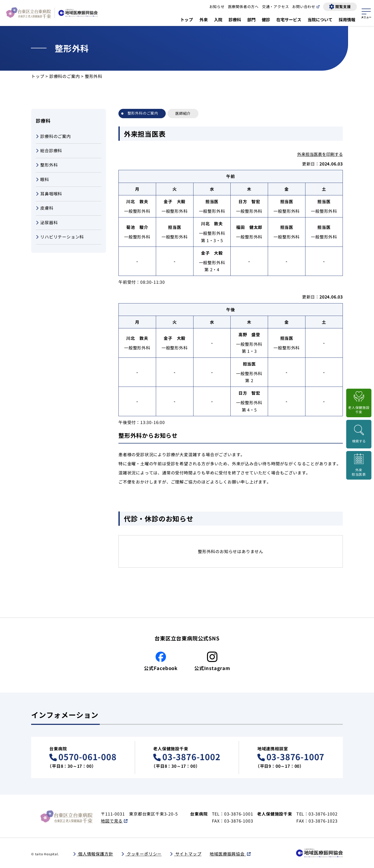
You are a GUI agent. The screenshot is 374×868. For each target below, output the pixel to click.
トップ (187, 19)
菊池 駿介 (137, 227)
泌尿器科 (47, 223)
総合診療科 (49, 151)
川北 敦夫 (137, 201)
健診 (266, 19)
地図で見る (112, 821)
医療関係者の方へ (243, 6)
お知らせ (217, 6)
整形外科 (47, 165)
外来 (204, 19)
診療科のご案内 (65, 76)
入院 (218, 19)
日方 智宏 (249, 201)
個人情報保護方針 (95, 854)
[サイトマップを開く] (366, 13)
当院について (320, 19)
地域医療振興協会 (228, 854)
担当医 (212, 201)
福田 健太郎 (249, 227)
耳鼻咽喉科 (49, 194)
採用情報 (347, 19)
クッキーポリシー (143, 854)
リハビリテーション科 (60, 237)
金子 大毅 (175, 201)
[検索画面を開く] (359, 434)
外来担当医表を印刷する (320, 154)
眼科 (42, 180)
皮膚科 (45, 208)
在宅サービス (289, 19)
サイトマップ (188, 854)
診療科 (235, 19)
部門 (251, 19)
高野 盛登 (249, 334)
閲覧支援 (343, 6)
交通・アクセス (276, 6)
